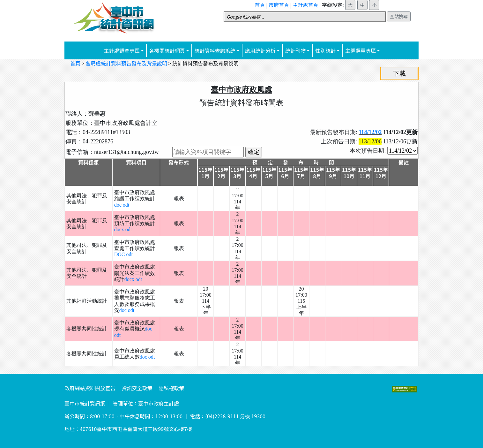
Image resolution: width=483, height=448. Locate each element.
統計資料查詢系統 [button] (215, 50)
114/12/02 (370, 132)
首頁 (260, 5)
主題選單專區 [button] (360, 50)
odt (126, 205)
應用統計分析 (260, 50)
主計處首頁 (306, 5)
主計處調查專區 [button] (122, 50)
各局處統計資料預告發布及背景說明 (126, 63)
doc (119, 205)
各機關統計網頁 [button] (167, 50)
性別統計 (325, 50)
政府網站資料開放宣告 (90, 388)
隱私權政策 (171, 388)
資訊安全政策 (137, 388)
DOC (120, 254)
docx (120, 229)
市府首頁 (279, 5)
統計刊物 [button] (295, 50)
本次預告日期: (368, 151)
